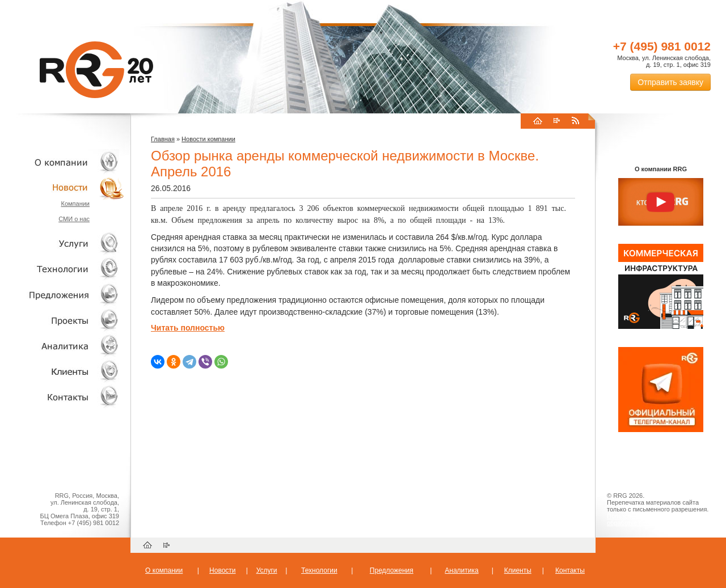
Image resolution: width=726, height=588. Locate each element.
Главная (163, 139)
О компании (62, 162)
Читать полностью (188, 328)
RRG (96, 70)
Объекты (62, 295)
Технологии (62, 269)
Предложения (392, 570)
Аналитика (62, 346)
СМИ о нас (74, 219)
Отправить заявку (670, 82)
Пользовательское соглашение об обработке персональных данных (656, 519)
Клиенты (62, 371)
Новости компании (208, 139)
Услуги (62, 244)
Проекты (62, 320)
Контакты (62, 397)
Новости (65, 187)
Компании (75, 204)
